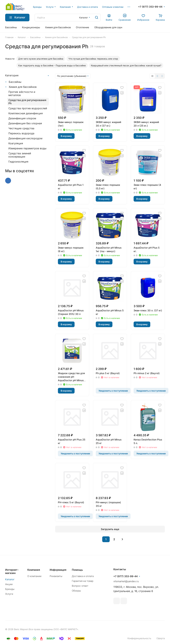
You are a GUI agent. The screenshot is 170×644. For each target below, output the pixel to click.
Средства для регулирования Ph (27, 102)
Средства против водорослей (28, 108)
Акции (9, 584)
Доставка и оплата (83, 576)
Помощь (77, 570)
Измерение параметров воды (27, 148)
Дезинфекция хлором (22, 118)
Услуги (9, 594)
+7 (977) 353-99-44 (150, 7)
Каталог (10, 579)
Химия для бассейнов (23, 87)
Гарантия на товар (83, 581)
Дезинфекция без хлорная (25, 123)
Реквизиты (56, 576)
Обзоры (76, 591)
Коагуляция (16, 143)
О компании (34, 576)
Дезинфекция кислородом (25, 138)
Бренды (10, 589)
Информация (58, 570)
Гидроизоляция (18, 162)
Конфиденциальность (139, 638)
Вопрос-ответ (80, 586)
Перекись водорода (21, 133)
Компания (34, 570)
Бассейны (15, 82)
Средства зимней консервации (20, 155)
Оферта (161, 638)
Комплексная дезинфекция (26, 113)
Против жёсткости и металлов (22, 93)
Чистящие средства (21, 128)
